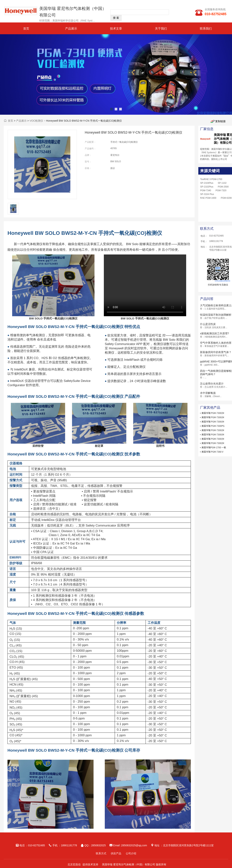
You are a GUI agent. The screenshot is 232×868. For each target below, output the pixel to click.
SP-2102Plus (207, 187)
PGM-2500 (223, 187)
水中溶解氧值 (208, 393)
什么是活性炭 (208, 324)
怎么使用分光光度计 (212, 384)
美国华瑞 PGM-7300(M (213, 413)
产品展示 (71, 29)
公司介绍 (131, 853)
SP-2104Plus (207, 183)
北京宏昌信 (74, 864)
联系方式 (101, 853)
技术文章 (116, 29)
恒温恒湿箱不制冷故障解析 (216, 315)
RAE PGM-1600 (208, 198)
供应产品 (116, 853)
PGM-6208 (226, 198)
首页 (26, 29)
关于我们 (161, 29)
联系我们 (206, 29)
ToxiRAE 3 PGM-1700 (211, 179)
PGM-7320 (221, 190)
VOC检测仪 (36, 121)
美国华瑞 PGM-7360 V (212, 452)
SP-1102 (222, 183)
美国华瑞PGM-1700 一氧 (214, 447)
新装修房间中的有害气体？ (216, 352)
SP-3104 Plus (207, 194)
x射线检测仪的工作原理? (215, 333)
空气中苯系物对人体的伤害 (216, 343)
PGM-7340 (206, 190)
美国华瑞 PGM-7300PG (213, 426)
